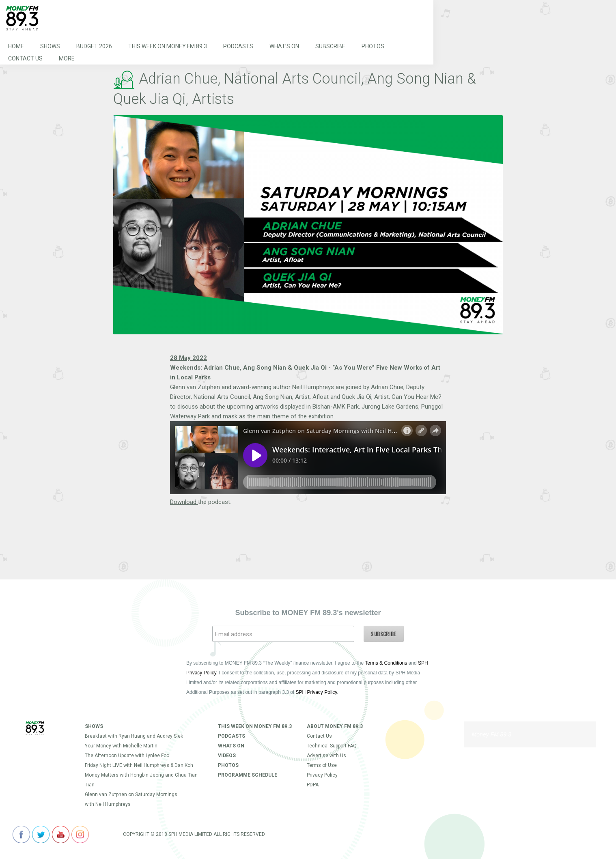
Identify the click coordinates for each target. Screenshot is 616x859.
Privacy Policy (322, 775)
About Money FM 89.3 (335, 726)
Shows (50, 46)
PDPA (313, 785)
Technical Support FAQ (332, 746)
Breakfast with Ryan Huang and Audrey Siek (134, 736)
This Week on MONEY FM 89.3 (168, 46)
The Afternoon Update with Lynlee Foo (127, 756)
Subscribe (330, 46)
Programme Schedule (248, 775)
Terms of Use (322, 765)
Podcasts (238, 46)
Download (184, 502)
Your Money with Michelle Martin (121, 746)
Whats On (231, 746)
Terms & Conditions (386, 663)
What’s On (284, 46)
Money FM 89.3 (492, 734)
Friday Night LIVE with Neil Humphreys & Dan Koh (139, 765)
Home (16, 46)
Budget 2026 (94, 46)
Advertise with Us (326, 756)
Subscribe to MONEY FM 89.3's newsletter (308, 613)
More (67, 58)
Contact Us (25, 58)
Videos (227, 756)
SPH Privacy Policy (317, 692)
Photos (373, 46)
